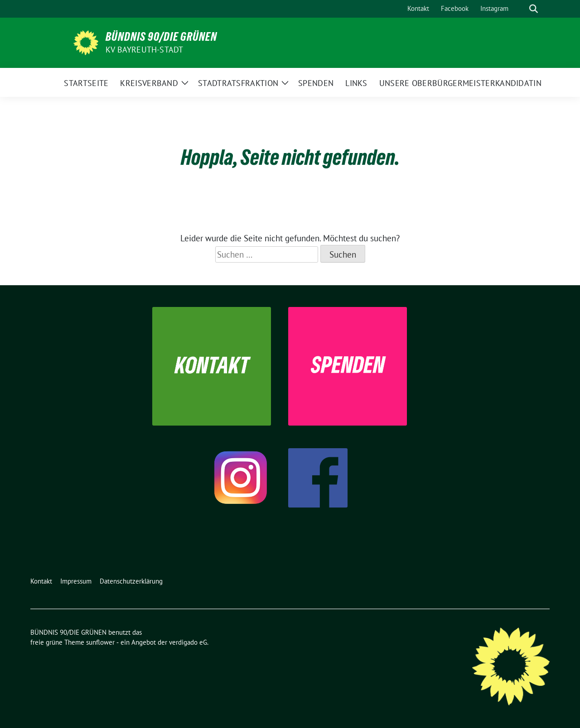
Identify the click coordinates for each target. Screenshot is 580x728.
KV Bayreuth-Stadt (144, 50)
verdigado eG (188, 642)
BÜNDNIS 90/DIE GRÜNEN (161, 37)
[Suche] (521, 9)
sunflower (100, 642)
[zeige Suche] (534, 9)
